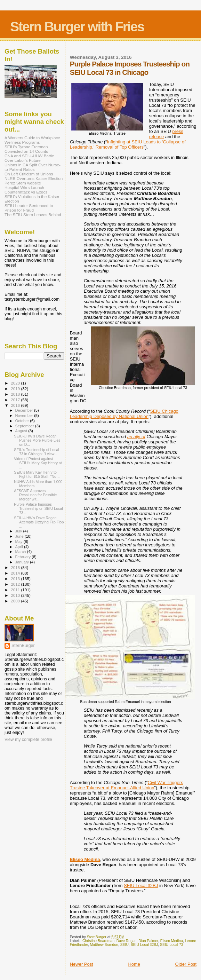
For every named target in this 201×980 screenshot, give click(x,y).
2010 (16, 595)
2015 (16, 567)
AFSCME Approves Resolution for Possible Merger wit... (35, 495)
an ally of (136, 437)
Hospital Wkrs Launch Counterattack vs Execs (26, 190)
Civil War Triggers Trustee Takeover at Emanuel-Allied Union (127, 785)
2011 (16, 590)
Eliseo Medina (85, 859)
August (22, 431)
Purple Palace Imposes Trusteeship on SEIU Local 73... (38, 508)
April (20, 547)
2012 (16, 584)
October (23, 421)
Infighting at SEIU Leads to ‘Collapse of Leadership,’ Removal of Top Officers (128, 144)
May (19, 542)
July (19, 531)
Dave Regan (127, 941)
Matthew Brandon (104, 945)
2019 (16, 389)
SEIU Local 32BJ (141, 886)
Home (134, 964)
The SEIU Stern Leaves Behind (33, 215)
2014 (16, 573)
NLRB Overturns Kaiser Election (34, 178)
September (25, 426)
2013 (16, 579)
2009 (16, 601)
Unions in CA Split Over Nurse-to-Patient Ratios (33, 167)
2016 (16, 405)
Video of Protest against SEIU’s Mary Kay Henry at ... (38, 463)
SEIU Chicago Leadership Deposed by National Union (124, 414)
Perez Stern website (23, 183)
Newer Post (82, 964)
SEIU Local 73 (171, 945)
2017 (16, 400)
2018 (16, 394)
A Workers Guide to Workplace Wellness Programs (32, 140)
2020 (16, 383)
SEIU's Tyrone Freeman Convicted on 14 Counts (26, 149)
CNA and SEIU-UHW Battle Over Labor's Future (29, 158)
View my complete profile (28, 740)
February (24, 557)
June (20, 536)
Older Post (186, 964)
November (25, 416)
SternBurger (23, 646)
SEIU (124, 945)
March (21, 552)
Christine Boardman (98, 941)
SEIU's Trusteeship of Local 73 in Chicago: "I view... (37, 452)
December (25, 410)
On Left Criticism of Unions (29, 174)
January (23, 562)
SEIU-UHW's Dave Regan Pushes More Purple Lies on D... (37, 440)
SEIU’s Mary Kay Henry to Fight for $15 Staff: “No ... (37, 474)
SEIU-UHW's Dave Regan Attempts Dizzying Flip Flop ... (39, 522)
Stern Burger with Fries (77, 27)
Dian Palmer (148, 941)
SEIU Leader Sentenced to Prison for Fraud (29, 208)
